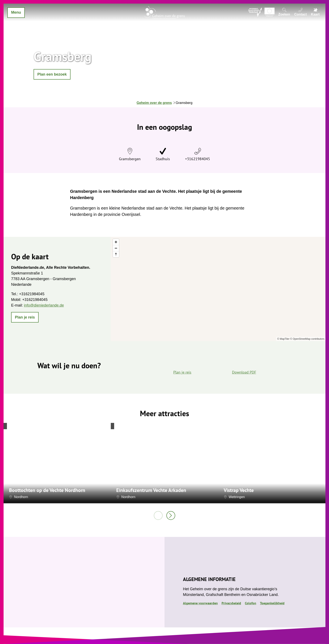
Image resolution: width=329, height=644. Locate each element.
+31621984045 (198, 159)
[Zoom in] (116, 242)
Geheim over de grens (154, 103)
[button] (52, 74)
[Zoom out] (116, 248)
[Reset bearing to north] (116, 254)
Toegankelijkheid (272, 603)
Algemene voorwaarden (200, 603)
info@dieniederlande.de (44, 305)
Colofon (251, 603)
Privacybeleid (231, 603)
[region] (218, 289)
